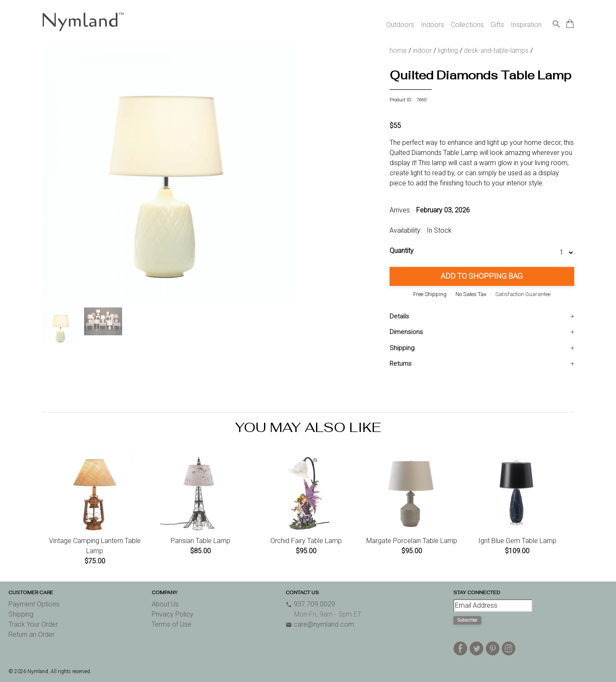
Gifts (497, 25)
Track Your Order (33, 624)
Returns (401, 364)
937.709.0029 (310, 604)
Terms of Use (172, 624)
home (398, 50)
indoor (422, 50)
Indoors (432, 25)
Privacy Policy (173, 614)
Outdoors (400, 25)
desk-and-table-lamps (496, 50)
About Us (165, 604)
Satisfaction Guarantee (523, 294)
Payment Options (34, 604)
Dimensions (406, 332)
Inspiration (526, 25)
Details (399, 316)
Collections (467, 25)
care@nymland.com (320, 624)
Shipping (402, 348)
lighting (448, 50)
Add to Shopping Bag (482, 276)
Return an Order (31, 634)
